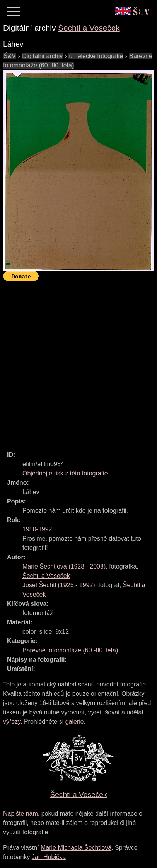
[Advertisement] (78, 363)
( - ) (64, 566)
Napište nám (20, 814)
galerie (75, 722)
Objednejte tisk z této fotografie (65, 473)
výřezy (12, 722)
